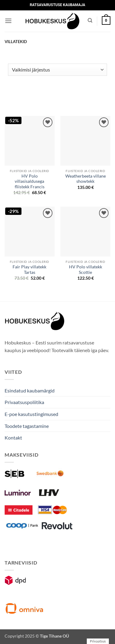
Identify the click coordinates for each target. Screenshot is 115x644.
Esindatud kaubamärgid (30, 390)
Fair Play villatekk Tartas (29, 270)
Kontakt (13, 438)
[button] (8, 21)
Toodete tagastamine (27, 426)
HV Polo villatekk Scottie (86, 270)
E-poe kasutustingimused (31, 414)
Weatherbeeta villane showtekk (86, 179)
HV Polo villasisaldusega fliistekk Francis (30, 181)
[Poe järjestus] (57, 70)
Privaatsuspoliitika (24, 402)
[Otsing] (90, 20)
